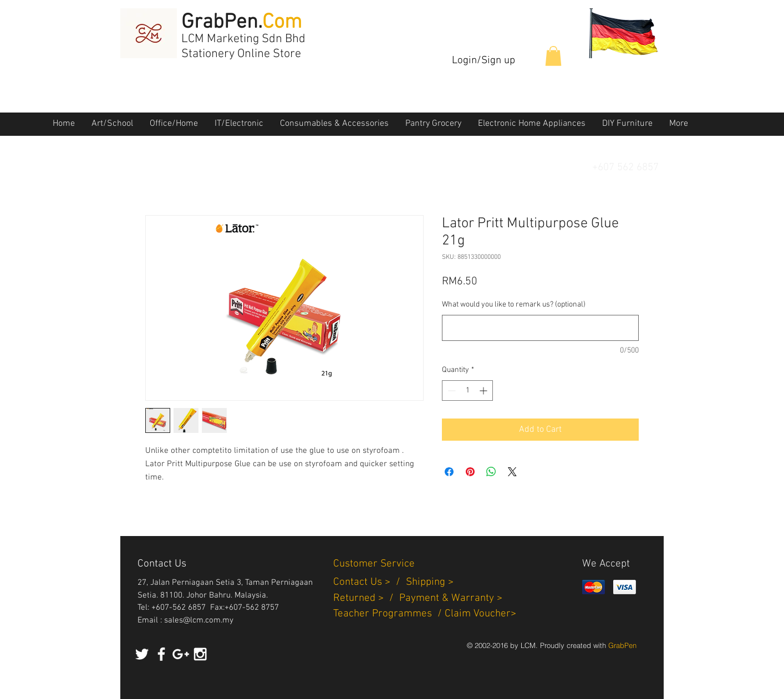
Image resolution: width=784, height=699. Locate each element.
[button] (553, 56)
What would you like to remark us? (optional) (514, 305)
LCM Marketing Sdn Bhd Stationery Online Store (243, 47)
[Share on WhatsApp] (491, 472)
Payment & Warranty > (451, 598)
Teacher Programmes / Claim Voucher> (425, 614)
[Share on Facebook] (449, 472)
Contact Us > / (370, 582)
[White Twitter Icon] (142, 654)
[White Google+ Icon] (181, 654)
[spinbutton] (467, 391)
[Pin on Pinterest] (470, 472)
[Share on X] (512, 472)
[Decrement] (450, 391)
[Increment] (484, 391)
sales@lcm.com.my (199, 620)
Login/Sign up (483, 61)
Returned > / (366, 598)
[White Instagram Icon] (200, 654)
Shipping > (430, 582)
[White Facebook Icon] (161, 654)
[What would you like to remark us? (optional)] (540, 328)
